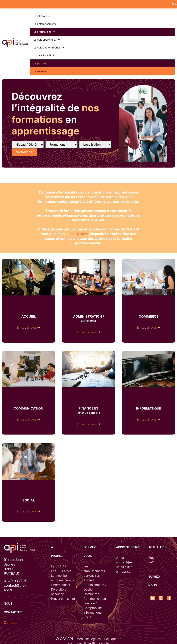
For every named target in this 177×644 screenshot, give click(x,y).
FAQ (151, 561)
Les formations (44, 31)
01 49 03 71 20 (16, 580)
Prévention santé (63, 598)
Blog (152, 557)
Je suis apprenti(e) (47, 39)
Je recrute (40, 70)
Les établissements (45, 23)
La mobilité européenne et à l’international (63, 579)
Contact (10, 622)
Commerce (91, 593)
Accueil (89, 579)
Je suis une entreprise (49, 47)
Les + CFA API (44, 55)
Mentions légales (89, 638)
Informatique (93, 611)
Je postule (40, 62)
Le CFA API (42, 15)
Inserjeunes (78, 233)
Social (88, 616)
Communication (95, 598)
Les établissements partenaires (94, 570)
